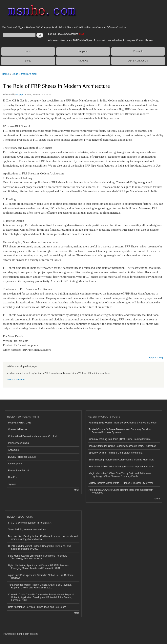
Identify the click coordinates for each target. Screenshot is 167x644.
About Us (83, 61)
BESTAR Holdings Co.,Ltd (22, 457)
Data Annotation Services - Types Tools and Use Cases (37, 607)
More (77, 490)
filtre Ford (13, 477)
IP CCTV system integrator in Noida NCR (30, 523)
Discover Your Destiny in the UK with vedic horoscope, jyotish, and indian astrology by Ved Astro (43, 538)
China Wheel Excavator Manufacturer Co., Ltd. (33, 436)
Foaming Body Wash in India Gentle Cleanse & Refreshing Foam (123, 423)
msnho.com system (27, 634)
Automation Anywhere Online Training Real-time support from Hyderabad (121, 491)
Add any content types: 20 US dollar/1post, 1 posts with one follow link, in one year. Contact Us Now (101, 40)
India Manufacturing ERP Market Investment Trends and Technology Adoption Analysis (38, 557)
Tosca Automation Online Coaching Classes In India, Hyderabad (122, 446)
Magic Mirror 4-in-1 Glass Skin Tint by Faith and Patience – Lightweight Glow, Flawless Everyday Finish (120, 475)
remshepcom (15, 464)
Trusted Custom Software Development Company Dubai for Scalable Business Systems (120, 431)
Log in (51, 34)
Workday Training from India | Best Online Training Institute (120, 439)
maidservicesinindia (19, 443)
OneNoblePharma (18, 429)
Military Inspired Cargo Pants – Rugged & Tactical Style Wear (121, 483)
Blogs (28, 61)
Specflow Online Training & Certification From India (116, 453)
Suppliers (83, 51)
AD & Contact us (16, 380)
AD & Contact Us (138, 61)
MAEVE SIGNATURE (19, 423)
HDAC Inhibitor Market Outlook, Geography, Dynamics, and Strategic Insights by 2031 (39, 547)
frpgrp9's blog (29, 74)
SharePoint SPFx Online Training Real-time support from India (121, 467)
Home (28, 51)
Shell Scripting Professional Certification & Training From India (121, 460)
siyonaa (12, 484)
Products (138, 51)
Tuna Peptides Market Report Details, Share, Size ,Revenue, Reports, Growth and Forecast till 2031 (40, 586)
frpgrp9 (20, 95)
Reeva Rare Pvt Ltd (19, 471)
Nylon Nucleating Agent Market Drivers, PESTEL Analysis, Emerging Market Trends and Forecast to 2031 (39, 567)
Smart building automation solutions (27, 529)
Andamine (13, 450)
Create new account (67, 34)
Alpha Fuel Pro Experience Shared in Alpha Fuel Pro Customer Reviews (41, 577)
